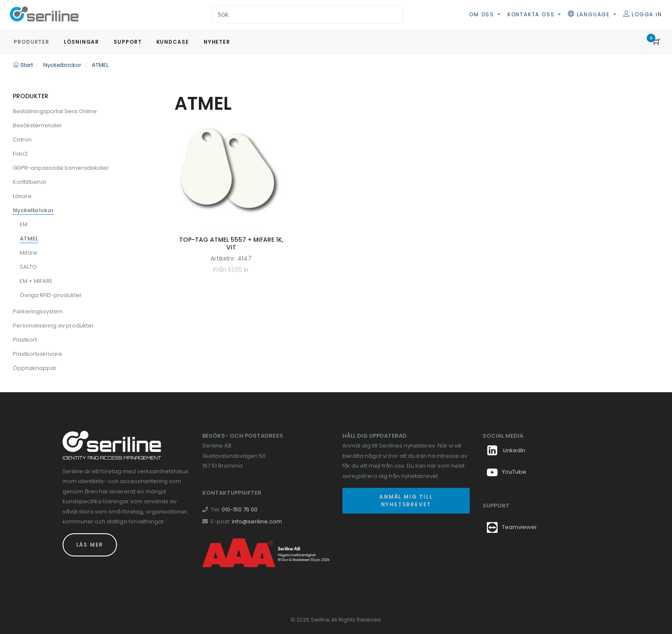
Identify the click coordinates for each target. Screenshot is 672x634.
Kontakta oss (532, 14)
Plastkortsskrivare (37, 354)
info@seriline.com (257, 521)
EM (24, 224)
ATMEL (29, 239)
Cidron (22, 140)
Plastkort (25, 340)
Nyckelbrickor (33, 210)
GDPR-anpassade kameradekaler (61, 168)
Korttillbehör (30, 182)
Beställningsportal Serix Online (55, 111)
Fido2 (20, 154)
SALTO (28, 267)
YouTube (507, 472)
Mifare (28, 253)
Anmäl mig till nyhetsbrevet (406, 500)
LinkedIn (506, 450)
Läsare (22, 196)
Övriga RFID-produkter (51, 295)
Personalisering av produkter (53, 326)
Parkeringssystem (38, 311)
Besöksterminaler (37, 125)
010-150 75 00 (240, 509)
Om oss (483, 14)
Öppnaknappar (35, 368)
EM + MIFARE (36, 281)
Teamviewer (519, 527)
